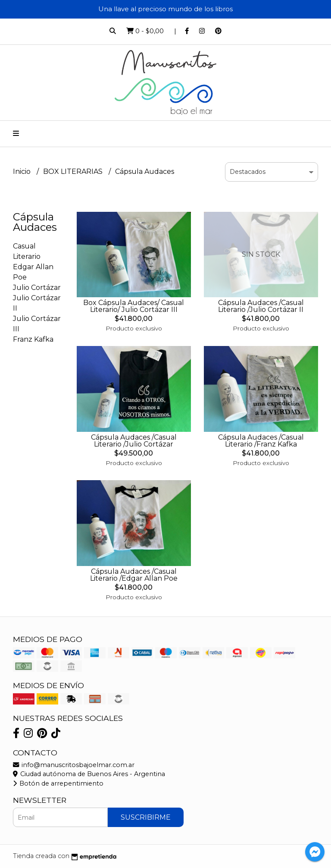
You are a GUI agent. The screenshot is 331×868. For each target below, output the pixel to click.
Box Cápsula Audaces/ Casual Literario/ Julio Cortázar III (134, 306)
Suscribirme (146, 817)
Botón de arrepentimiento (58, 783)
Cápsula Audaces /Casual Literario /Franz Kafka (261, 441)
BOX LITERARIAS (74, 171)
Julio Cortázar (37, 288)
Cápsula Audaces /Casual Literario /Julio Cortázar (134, 441)
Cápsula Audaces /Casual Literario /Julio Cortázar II (261, 306)
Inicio (23, 171)
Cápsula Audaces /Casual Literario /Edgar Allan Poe (134, 575)
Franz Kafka (33, 339)
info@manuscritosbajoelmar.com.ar (74, 765)
